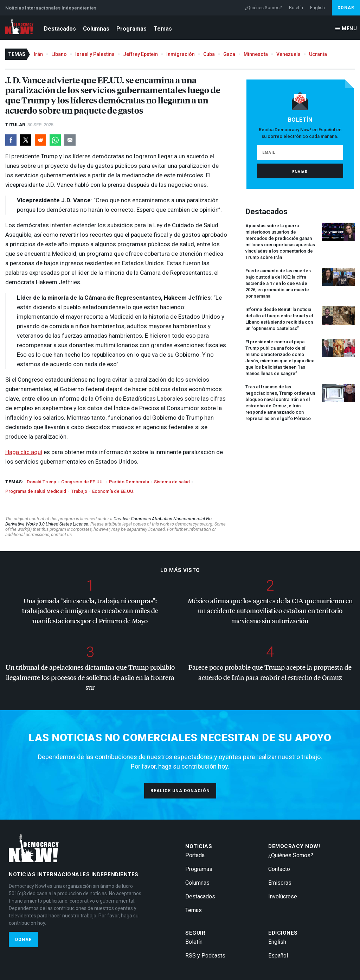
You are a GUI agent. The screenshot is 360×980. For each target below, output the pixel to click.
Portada (195, 855)
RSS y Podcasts (205, 956)
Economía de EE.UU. (113, 491)
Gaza (229, 54)
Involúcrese (283, 896)
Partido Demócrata (129, 482)
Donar (346, 8)
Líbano (59, 54)
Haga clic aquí (24, 452)
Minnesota (256, 54)
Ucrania (318, 54)
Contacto (279, 869)
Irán (38, 54)
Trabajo (79, 491)
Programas (131, 29)
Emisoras (280, 883)
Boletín (296, 8)
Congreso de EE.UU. (83, 482)
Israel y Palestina (95, 54)
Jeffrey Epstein (140, 54)
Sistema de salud (172, 482)
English (317, 8)
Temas (163, 29)
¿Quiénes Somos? (263, 8)
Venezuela (288, 54)
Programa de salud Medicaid (36, 491)
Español (278, 956)
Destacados (60, 29)
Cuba (209, 54)
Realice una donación (180, 791)
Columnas (96, 29)
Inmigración (181, 54)
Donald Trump (41, 482)
